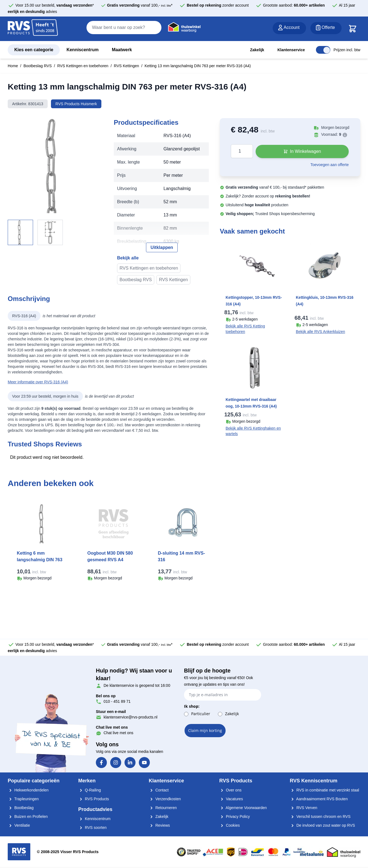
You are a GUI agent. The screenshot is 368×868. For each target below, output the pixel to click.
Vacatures (231, 799)
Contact (159, 790)
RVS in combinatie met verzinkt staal (324, 790)
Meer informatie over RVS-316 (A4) (38, 382)
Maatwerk (122, 50)
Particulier (201, 714)
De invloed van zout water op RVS (322, 825)
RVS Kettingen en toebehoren (83, 66)
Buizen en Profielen (28, 817)
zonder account (218, 5)
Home (13, 66)
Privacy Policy (235, 817)
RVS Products (94, 799)
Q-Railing (90, 790)
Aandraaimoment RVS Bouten (319, 799)
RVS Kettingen (126, 66)
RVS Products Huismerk (76, 104)
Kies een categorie (34, 50)
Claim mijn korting (205, 730)
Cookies (229, 825)
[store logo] (33, 29)
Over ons (230, 790)
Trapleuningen (23, 799)
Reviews (159, 825)
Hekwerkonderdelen (28, 790)
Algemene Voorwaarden (243, 808)
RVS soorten (92, 828)
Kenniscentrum (82, 50)
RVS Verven (304, 808)
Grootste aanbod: (294, 5)
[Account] (289, 28)
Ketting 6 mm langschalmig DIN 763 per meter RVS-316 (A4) (41, 560)
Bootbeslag (21, 808)
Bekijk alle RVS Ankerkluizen (320, 332)
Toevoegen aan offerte (330, 165)
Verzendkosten (165, 799)
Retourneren (163, 808)
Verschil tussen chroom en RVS (320, 817)
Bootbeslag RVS (37, 66)
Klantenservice (291, 50)
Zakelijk (257, 50)
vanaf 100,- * (140, 5)
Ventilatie (19, 825)
